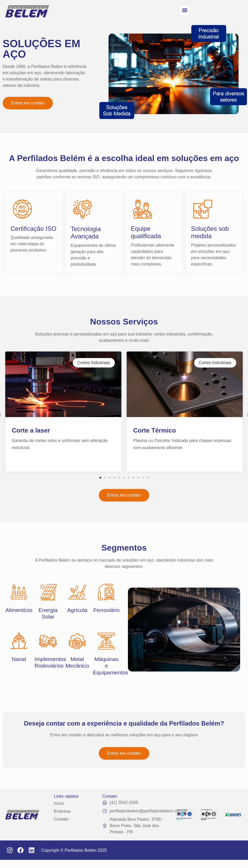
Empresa (62, 811)
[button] (185, 10)
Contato (61, 819)
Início (59, 803)
